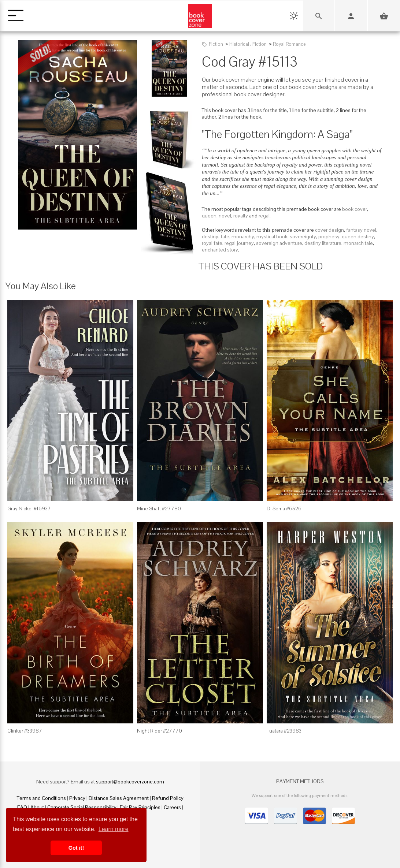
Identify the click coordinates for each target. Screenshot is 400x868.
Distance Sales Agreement (119, 798)
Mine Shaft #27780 (159, 508)
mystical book (272, 236)
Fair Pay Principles (140, 807)
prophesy (329, 236)
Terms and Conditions (41, 798)
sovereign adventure (279, 243)
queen (209, 216)
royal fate (212, 243)
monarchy (243, 236)
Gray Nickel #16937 (29, 508)
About (37, 807)
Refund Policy (168, 798)
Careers (172, 807)
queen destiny (358, 236)
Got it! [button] (76, 848)
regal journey (239, 243)
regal (264, 216)
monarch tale (358, 243)
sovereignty (303, 236)
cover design (329, 230)
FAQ (22, 807)
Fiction (216, 44)
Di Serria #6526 (284, 508)
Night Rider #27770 (160, 731)
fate (225, 236)
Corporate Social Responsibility (82, 807)
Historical (239, 44)
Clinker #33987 (25, 731)
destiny (210, 236)
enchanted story (220, 250)
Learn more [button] (114, 829)
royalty (241, 216)
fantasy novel (361, 230)
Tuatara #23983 (284, 731)
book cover (355, 209)
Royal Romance (289, 44)
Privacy (77, 798)
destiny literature (323, 243)
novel (225, 216)
